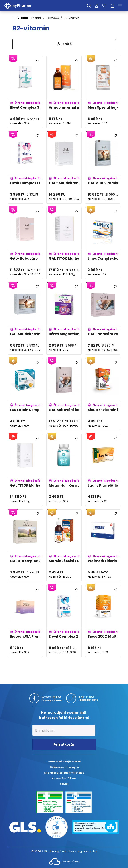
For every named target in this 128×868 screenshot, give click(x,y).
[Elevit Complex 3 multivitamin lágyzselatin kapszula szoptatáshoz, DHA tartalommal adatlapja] (25, 92)
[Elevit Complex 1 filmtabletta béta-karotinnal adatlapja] (25, 168)
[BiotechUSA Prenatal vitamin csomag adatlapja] (25, 621)
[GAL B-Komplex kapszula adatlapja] (25, 545)
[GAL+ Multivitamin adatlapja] (64, 168)
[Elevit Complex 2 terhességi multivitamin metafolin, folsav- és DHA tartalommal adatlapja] (64, 621)
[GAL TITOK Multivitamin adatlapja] (25, 470)
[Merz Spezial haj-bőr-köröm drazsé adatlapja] (103, 92)
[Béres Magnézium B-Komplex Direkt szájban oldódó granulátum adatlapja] (64, 319)
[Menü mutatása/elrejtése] (122, 6)
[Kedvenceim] (104, 6)
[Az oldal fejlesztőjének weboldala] (64, 861)
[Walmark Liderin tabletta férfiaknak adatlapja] (103, 545)
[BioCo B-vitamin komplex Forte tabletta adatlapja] (103, 394)
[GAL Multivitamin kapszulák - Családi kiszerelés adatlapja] (103, 168)
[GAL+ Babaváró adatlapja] (25, 243)
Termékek (53, 18)
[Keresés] (89, 6)
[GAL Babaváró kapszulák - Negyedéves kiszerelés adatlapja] (64, 394)
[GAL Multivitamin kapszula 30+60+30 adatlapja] (25, 319)
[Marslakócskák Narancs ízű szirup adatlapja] (64, 545)
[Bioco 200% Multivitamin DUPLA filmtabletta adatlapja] (103, 621)
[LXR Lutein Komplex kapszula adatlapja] (25, 394)
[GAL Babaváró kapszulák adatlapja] (103, 319)
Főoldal (36, 18)
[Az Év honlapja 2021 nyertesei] (57, 827)
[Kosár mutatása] (112, 6)
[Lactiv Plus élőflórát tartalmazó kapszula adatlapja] (103, 470)
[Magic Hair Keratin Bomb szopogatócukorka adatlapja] (64, 470)
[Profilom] (96, 6)
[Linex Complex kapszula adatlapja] (103, 243)
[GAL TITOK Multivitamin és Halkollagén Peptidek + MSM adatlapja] (64, 243)
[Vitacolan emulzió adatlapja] (64, 92)
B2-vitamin (72, 18)
